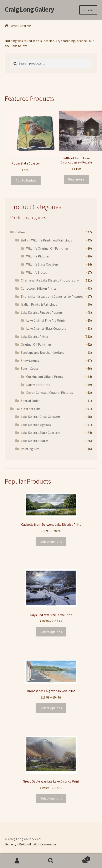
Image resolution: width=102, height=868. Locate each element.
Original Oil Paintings (36, 344)
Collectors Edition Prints (39, 288)
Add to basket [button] (26, 180)
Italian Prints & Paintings (39, 304)
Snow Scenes (30, 361)
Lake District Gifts (28, 409)
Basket (79, 858)
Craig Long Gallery (29, 9)
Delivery (11, 844)
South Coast (30, 368)
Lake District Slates (35, 441)
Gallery (21, 232)
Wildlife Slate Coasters (42, 264)
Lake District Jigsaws (36, 425)
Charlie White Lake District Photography (50, 280)
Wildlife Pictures (38, 256)
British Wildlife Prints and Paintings (46, 240)
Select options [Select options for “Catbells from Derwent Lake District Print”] (51, 541)
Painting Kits (30, 449)
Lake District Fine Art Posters (42, 312)
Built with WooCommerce (38, 844)
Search (51, 861)
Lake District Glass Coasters (46, 328)
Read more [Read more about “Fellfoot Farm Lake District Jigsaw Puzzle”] (76, 179)
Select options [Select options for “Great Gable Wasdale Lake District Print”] (51, 798)
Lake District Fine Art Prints (46, 320)
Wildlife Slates (37, 272)
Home (13, 26)
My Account (17, 861)
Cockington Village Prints (45, 377)
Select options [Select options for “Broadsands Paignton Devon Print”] (51, 708)
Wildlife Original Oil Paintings (47, 248)
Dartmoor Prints (38, 385)
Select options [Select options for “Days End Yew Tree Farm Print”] (51, 632)
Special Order (30, 401)
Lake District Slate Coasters (41, 433)
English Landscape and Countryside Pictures (52, 296)
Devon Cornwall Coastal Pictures (50, 393)
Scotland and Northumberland (43, 352)
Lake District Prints (35, 336)
